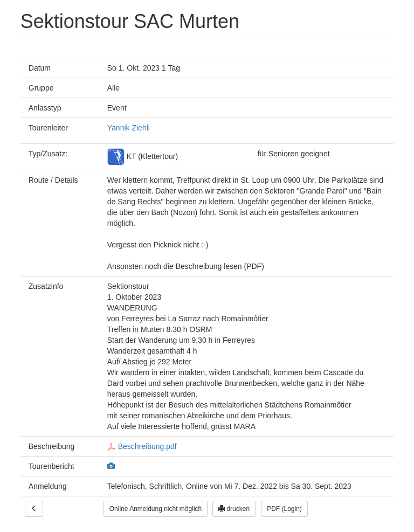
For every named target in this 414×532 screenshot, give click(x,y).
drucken (234, 509)
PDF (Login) (284, 509)
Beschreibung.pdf (142, 446)
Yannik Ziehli (129, 128)
